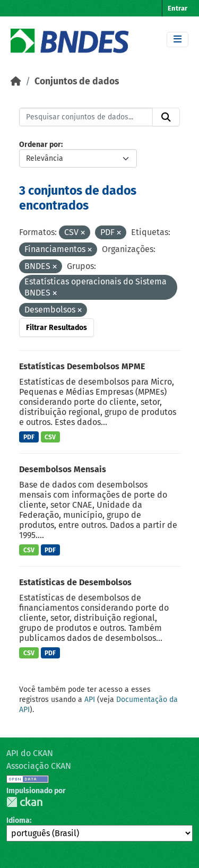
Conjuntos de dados (77, 81)
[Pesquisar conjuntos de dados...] (86, 117)
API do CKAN (30, 753)
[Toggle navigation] (178, 40)
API (90, 700)
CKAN (24, 802)
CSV (50, 437)
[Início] (16, 81)
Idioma (18, 821)
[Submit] (166, 117)
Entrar (178, 8)
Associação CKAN (39, 766)
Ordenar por (40, 145)
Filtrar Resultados (57, 328)
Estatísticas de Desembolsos (75, 582)
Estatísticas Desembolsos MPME (82, 366)
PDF (29, 437)
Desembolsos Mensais (63, 469)
